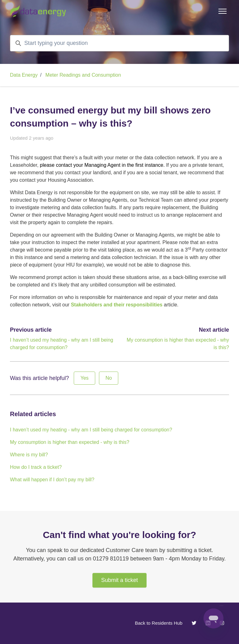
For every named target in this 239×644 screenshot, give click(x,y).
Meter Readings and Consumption (83, 75)
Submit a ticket (119, 580)
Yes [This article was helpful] (84, 378)
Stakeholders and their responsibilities (117, 305)
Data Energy (24, 75)
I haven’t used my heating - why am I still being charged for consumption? (91, 430)
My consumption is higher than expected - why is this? (70, 442)
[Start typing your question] (119, 43)
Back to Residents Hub (159, 623)
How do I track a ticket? (36, 467)
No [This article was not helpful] (109, 378)
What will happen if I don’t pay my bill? (52, 480)
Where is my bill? (29, 455)
